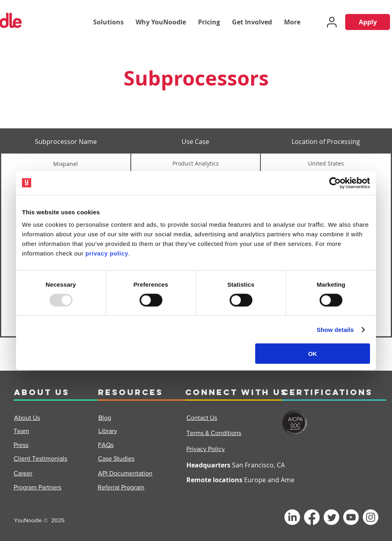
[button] (108, 22)
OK (313, 354)
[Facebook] (312, 517)
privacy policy (107, 253)
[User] (332, 22)
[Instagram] (371, 517)
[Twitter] (331, 517)
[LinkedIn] (292, 517)
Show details (335, 329)
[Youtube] (351, 517)
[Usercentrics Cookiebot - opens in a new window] (335, 183)
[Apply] (368, 22)
